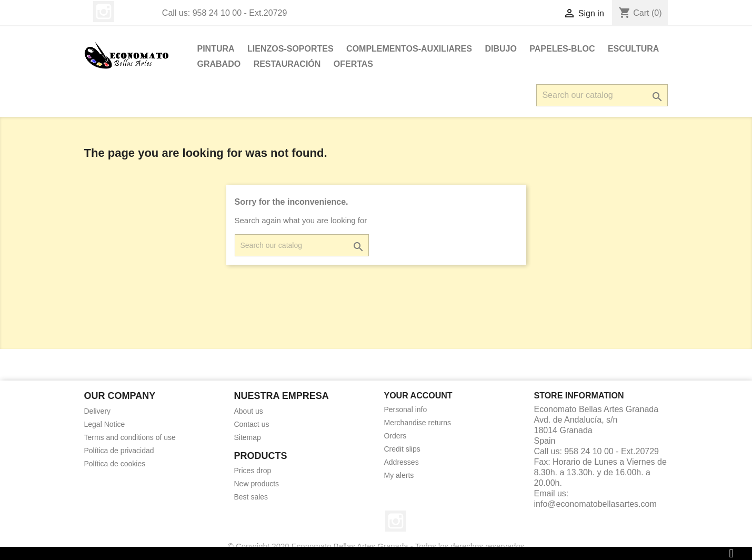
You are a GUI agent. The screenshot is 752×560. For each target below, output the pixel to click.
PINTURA (216, 49)
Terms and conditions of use (130, 437)
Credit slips (402, 449)
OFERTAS (353, 64)
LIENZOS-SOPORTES (290, 49)
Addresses (402, 462)
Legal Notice (105, 424)
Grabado (219, 64)
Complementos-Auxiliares (409, 49)
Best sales (251, 497)
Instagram (104, 12)
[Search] (602, 95)
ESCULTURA (633, 49)
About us (249, 411)
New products (257, 484)
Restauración (287, 64)
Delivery (98, 411)
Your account (418, 396)
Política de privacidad (119, 451)
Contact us (252, 424)
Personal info (406, 409)
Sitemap (248, 437)
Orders (395, 436)
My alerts (399, 475)
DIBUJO (500, 49)
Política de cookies (115, 464)
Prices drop (253, 471)
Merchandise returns (418, 423)
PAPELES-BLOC (562, 49)
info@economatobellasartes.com (595, 504)
